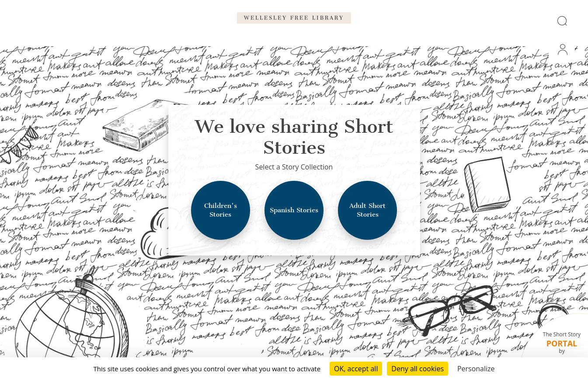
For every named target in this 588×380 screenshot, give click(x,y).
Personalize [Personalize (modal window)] (476, 369)
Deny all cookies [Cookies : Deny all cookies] (418, 369)
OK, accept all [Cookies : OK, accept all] (356, 369)
